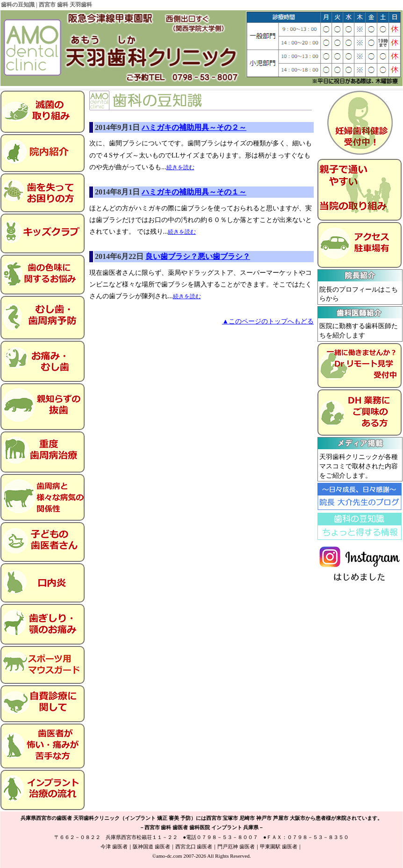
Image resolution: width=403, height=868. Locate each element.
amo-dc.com (169, 856)
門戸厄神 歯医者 (236, 846)
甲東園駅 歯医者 (279, 846)
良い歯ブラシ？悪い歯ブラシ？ (198, 256)
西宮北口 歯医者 (194, 846)
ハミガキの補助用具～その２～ (194, 127)
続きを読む (180, 167)
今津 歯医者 (114, 846)
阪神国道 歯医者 (151, 846)
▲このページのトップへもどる (268, 321)
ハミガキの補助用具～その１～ (194, 192)
